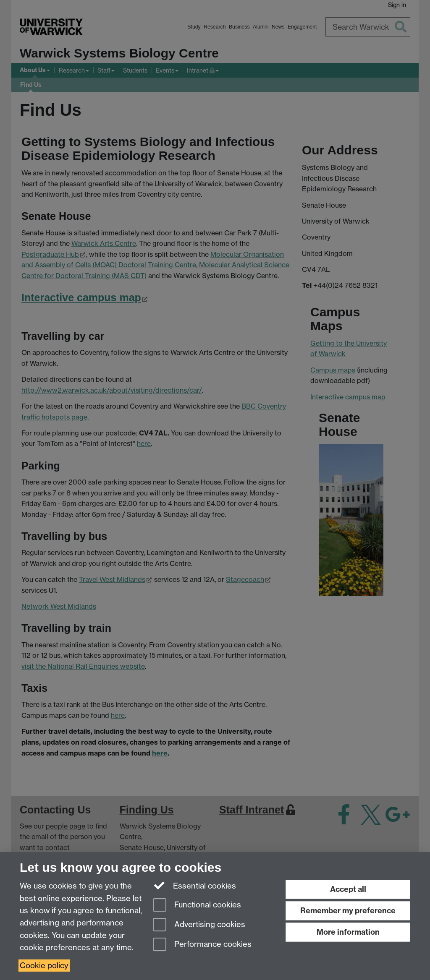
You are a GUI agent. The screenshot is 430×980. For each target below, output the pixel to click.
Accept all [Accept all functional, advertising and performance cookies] (348, 889)
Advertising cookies (199, 925)
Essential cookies (195, 885)
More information (348, 932)
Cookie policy (44, 966)
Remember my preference (348, 911)
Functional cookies (197, 906)
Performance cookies (202, 945)
